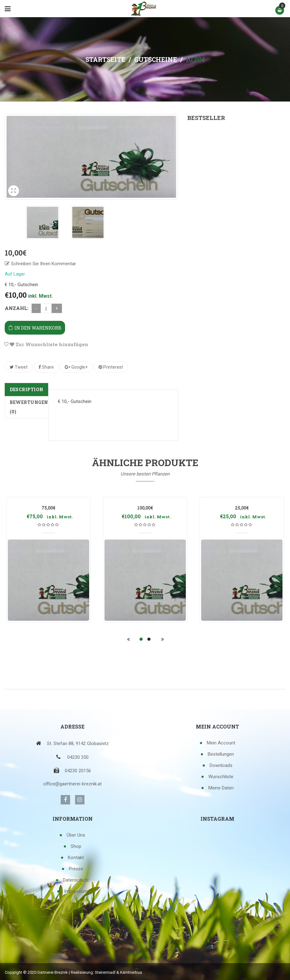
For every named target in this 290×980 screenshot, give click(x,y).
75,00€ (48, 507)
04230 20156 (78, 770)
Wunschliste (221, 776)
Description (27, 389)
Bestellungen (221, 754)
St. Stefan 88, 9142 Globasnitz (78, 743)
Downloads (221, 765)
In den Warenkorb (38, 328)
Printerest (111, 367)
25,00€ (242, 507)
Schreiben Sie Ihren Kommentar (43, 263)
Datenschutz (76, 880)
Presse (76, 868)
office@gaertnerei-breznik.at (72, 784)
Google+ (76, 367)
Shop (76, 846)
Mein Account (221, 743)
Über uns (76, 835)
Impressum (76, 891)
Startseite (105, 59)
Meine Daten (221, 788)
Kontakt (76, 857)
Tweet (19, 367)
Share (46, 367)
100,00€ (236, 139)
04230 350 (78, 757)
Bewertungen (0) (29, 407)
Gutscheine (156, 59)
